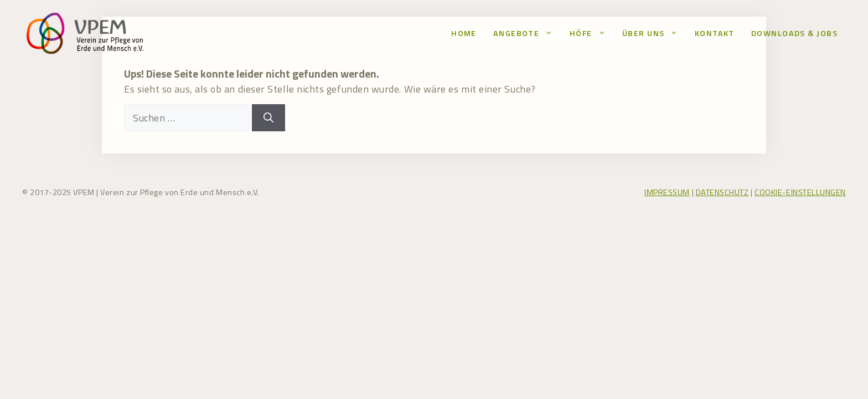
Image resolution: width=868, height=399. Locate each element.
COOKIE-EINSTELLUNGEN (800, 192)
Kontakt (715, 33)
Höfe (592, 33)
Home (464, 33)
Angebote (527, 33)
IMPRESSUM (667, 192)
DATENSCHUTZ (722, 192)
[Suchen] (268, 118)
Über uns (654, 33)
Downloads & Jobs (794, 33)
